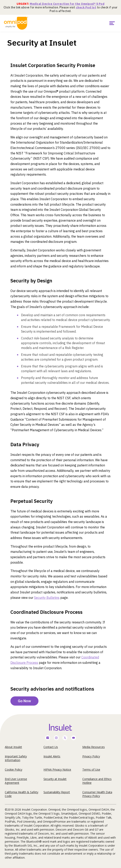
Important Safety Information (16, 758)
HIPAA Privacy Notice (57, 769)
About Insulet (13, 747)
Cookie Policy (14, 769)
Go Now (24, 701)
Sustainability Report (57, 792)
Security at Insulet (55, 779)
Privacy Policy (91, 756)
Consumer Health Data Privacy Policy (97, 794)
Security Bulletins (47, 598)
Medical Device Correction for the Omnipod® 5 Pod (67, 4)
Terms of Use (91, 769)
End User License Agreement (16, 781)
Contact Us (51, 747)
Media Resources (94, 747)
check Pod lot (86, 7)
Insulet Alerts (52, 756)
